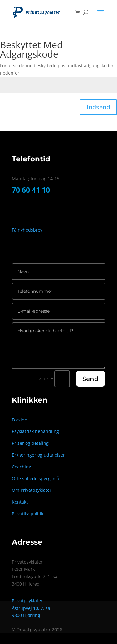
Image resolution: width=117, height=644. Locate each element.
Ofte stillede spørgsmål (36, 478)
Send (90, 379)
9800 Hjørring (26, 615)
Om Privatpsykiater (32, 490)
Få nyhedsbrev (28, 230)
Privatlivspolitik (28, 514)
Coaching (22, 467)
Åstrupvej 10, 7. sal (32, 608)
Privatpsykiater (27, 601)
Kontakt (20, 502)
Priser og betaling (30, 443)
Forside (19, 420)
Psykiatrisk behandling (35, 431)
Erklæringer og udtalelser (38, 455)
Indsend (98, 107)
